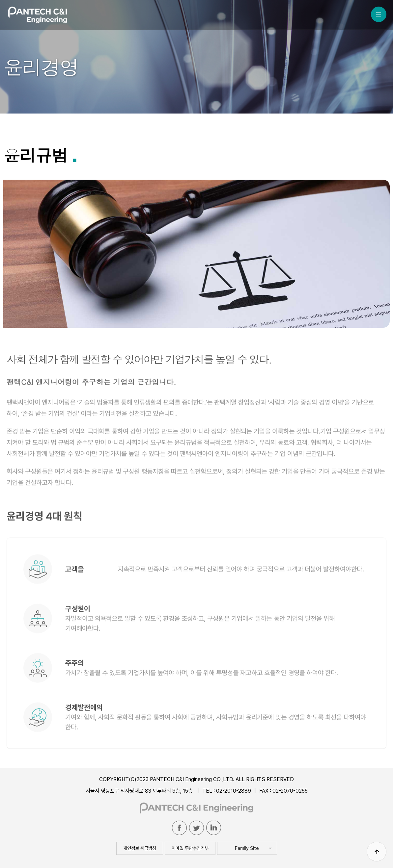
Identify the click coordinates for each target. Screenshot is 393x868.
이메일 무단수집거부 (190, 848)
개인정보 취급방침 (140, 848)
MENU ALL (379, 14)
